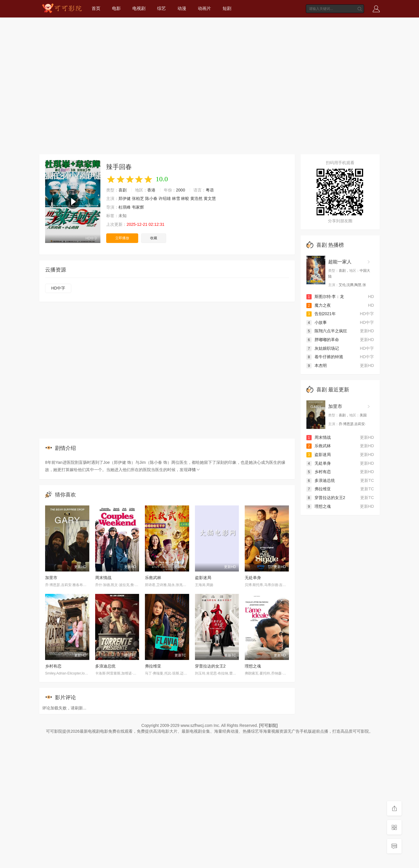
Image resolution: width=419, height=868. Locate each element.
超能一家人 (340, 262)
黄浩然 (196, 198)
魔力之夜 (319, 305)
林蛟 (185, 198)
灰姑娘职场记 (323, 348)
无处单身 (253, 578)
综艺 (161, 8)
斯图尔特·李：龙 (325, 297)
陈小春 (151, 198)
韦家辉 (138, 207)
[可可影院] (268, 725)
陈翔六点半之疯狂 (327, 331)
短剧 (227, 8)
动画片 (204, 8)
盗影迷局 (203, 578)
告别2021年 (321, 314)
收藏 (154, 238)
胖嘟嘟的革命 (323, 340)
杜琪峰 (125, 207)
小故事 (317, 322)
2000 (181, 190)
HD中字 (58, 288)
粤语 (210, 190)
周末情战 (103, 578)
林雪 (176, 198)
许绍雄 (165, 198)
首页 (96, 8)
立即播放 (122, 238)
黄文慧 (210, 198)
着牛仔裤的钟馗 (325, 357)
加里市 (51, 578)
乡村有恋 (53, 666)
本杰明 (317, 365)
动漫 (182, 8)
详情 (194, 470)
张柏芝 (138, 198)
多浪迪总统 (105, 666)
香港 (151, 190)
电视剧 (139, 8)
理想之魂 (253, 666)
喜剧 (122, 190)
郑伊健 (125, 198)
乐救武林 (153, 578)
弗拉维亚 (153, 666)
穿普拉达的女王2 (210, 666)
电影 (116, 8)
